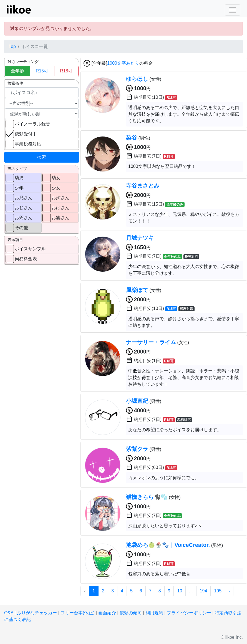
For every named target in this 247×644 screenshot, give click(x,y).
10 (180, 591)
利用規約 (154, 613)
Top (12, 46)
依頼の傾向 (131, 613)
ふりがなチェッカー (37, 613)
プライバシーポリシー (189, 613)
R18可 (66, 71)
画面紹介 (107, 613)
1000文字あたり (123, 63)
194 (204, 591)
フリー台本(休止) (78, 613)
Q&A (9, 613)
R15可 (42, 71)
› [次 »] (229, 591)
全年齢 (17, 71)
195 (218, 591)
